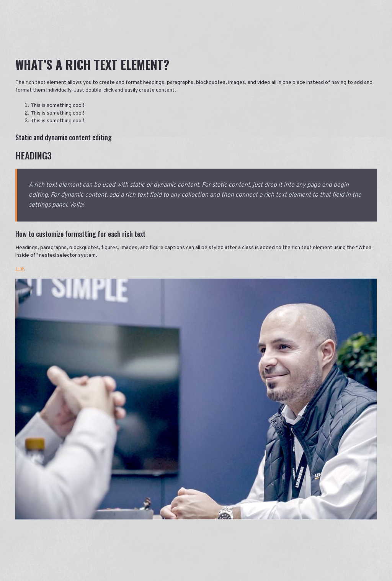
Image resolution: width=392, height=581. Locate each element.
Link (20, 269)
